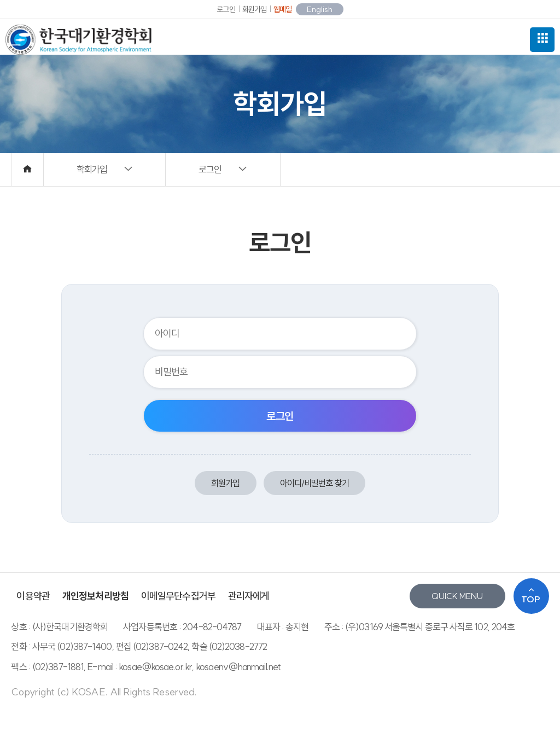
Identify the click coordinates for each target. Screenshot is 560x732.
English (320, 9)
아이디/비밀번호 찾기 (314, 483)
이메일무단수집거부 (178, 596)
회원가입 (254, 9)
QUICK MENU (457, 596)
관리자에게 (249, 596)
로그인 (226, 9)
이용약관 (33, 596)
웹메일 (282, 9)
